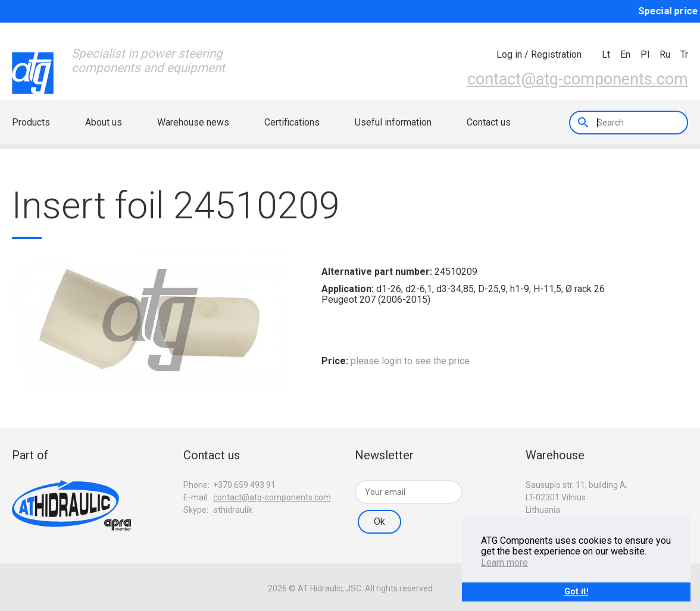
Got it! (576, 592)
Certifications (292, 122)
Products (31, 122)
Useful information (393, 122)
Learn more (504, 563)
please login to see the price (410, 361)
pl (645, 54)
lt (606, 54)
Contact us (489, 122)
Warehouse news (193, 122)
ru (665, 54)
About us (104, 122)
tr (684, 54)
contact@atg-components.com (578, 79)
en (625, 54)
